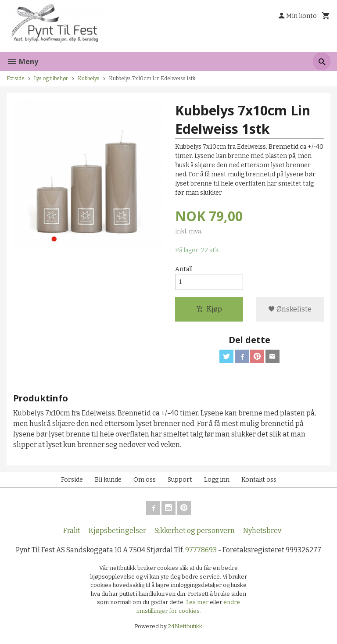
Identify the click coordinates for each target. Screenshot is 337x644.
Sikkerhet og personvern (195, 531)
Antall (184, 269)
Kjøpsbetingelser (117, 531)
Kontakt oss (259, 480)
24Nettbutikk (185, 627)
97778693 (201, 550)
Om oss (145, 480)
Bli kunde (108, 480)
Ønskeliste (290, 309)
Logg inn (217, 480)
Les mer (198, 603)
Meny (22, 61)
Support (180, 480)
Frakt (72, 531)
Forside (16, 79)
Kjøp (209, 309)
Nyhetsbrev (262, 531)
